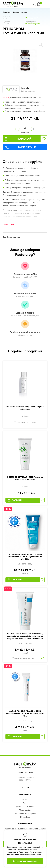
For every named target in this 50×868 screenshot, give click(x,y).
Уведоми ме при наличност (23, 658)
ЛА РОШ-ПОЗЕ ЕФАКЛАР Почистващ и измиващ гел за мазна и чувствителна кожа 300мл (25, 557)
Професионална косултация (25, 328)
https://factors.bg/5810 (32, 24)
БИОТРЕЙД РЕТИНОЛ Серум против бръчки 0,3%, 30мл (25, 408)
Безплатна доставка (25, 270)
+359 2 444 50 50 (26, 773)
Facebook (25, 787)
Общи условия (25, 810)
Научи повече (8, 224)
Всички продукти (20, 12)
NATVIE (6, 98)
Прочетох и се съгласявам (25, 861)
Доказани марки (25, 309)
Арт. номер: (7, 17)
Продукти (7, 12)
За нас (25, 800)
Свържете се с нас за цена (25, 422)
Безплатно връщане (25, 290)
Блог (25, 803)
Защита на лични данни (25, 814)
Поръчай (18, 139)
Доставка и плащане (25, 807)
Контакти (25, 817)
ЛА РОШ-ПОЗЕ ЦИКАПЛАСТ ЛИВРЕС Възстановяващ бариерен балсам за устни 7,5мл (25, 714)
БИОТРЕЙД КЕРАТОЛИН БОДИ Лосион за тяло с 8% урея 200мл (25, 478)
